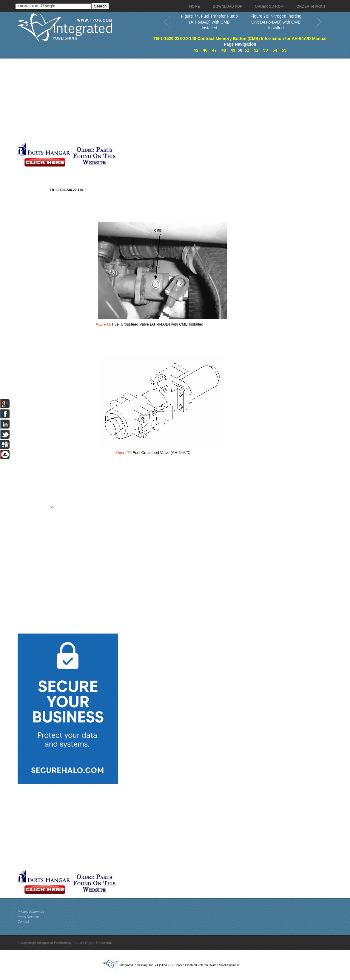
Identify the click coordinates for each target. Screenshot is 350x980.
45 (196, 50)
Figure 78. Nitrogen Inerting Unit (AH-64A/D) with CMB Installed (276, 22)
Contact (23, 922)
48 (224, 50)
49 (233, 50)
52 (256, 50)
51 (247, 50)
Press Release (28, 917)
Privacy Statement (31, 912)
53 (266, 50)
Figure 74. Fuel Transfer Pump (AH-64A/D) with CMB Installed (209, 22)
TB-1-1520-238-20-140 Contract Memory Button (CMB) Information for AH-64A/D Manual (240, 38)
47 (215, 50)
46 (205, 50)
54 (275, 50)
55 (284, 50)
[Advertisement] (144, 100)
